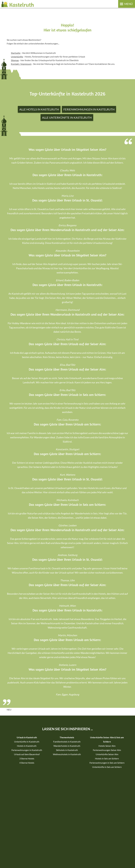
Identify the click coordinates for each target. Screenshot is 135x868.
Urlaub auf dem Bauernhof (27, 754)
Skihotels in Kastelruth (67, 750)
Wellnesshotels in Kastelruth (67, 754)
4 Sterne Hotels (27, 763)
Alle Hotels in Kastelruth (39, 109)
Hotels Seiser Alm (107, 746)
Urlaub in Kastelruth (27, 737)
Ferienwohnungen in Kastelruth (89, 109)
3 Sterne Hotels (27, 758)
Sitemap (14, 860)
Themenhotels (67, 737)
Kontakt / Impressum (21, 64)
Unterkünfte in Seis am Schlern (107, 767)
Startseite (16, 53)
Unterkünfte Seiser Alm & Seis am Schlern (107, 739)
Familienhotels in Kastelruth (67, 742)
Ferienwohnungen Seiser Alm (107, 750)
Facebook (61, 803)
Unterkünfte (17, 57)
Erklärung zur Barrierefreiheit (87, 860)
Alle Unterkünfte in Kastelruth (67, 117)
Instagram (74, 803)
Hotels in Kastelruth (27, 746)
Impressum (24, 860)
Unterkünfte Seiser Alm (107, 754)
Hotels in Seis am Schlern (107, 758)
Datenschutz (37, 860)
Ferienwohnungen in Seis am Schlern (107, 763)
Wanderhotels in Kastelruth (67, 746)
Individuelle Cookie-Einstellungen (58, 860)
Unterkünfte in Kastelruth (27, 742)
